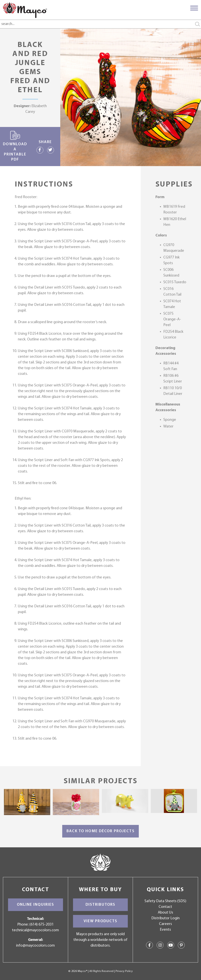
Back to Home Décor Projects (100, 831)
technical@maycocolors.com (35, 930)
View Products (100, 921)
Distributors (100, 905)
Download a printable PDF (15, 146)
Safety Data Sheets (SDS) (165, 901)
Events (165, 930)
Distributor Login (165, 918)
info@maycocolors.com (35, 946)
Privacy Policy (124, 971)
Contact (165, 907)
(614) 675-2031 (42, 925)
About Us (165, 913)
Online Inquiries (35, 905)
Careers (165, 924)
